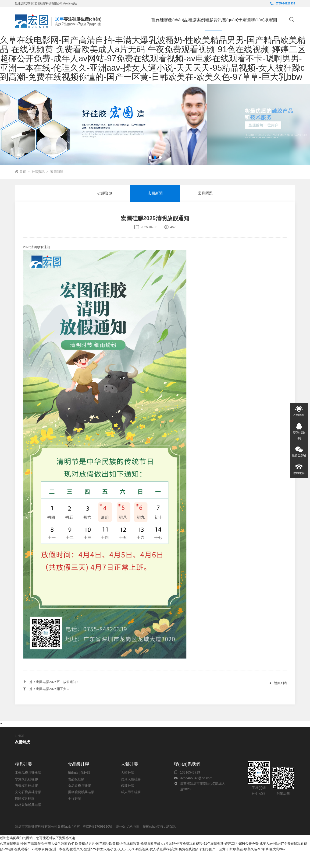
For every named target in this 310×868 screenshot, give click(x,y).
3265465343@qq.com (196, 794)
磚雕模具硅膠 (25, 815)
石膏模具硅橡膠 (26, 802)
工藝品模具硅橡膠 (28, 789)
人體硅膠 (128, 789)
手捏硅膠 (75, 815)
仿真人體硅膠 (131, 795)
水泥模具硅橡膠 (26, 795)
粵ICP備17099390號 (97, 843)
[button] (150, 174)
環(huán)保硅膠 (79, 789)
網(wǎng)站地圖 (128, 843)
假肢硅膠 (128, 802)
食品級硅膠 (76, 795)
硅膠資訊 (38, 188)
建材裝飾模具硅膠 (28, 821)
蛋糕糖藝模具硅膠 (81, 808)
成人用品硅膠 (131, 808)
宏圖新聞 (57, 188)
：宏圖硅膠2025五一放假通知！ (51, 698)
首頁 (122, 20)
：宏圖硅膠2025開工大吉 (46, 705)
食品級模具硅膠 (79, 802)
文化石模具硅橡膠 (28, 808)
